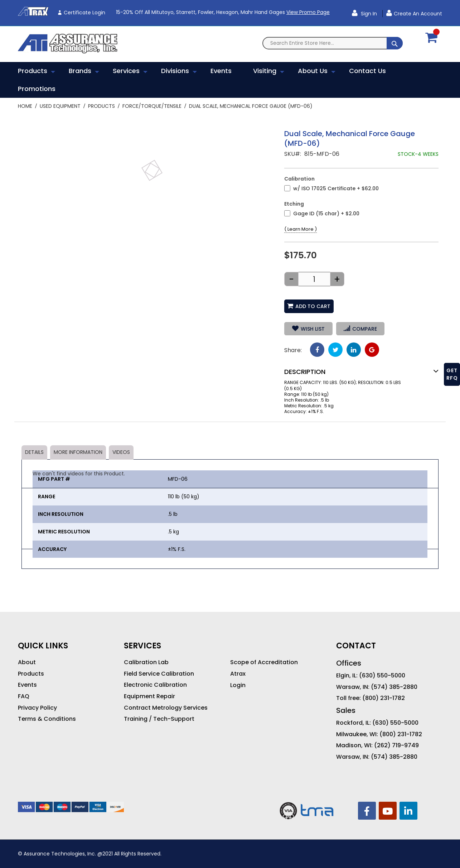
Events (27, 685)
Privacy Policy (37, 708)
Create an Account (418, 14)
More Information (78, 452)
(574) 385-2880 (394, 687)
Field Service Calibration (159, 674)
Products (101, 106)
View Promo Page (308, 12)
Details (34, 452)
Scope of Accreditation (264, 662)
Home (25, 106)
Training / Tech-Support (159, 719)
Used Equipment (60, 106)
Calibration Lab (146, 662)
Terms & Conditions (47, 719)
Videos (121, 452)
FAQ (24, 696)
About (27, 662)
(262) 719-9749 (396, 745)
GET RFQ (452, 374)
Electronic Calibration (155, 685)
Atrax (238, 674)
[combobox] (333, 43)
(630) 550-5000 (382, 676)
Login (238, 685)
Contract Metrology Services (166, 708)
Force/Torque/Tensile (152, 106)
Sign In (368, 14)
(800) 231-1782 (384, 698)
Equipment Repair (149, 696)
